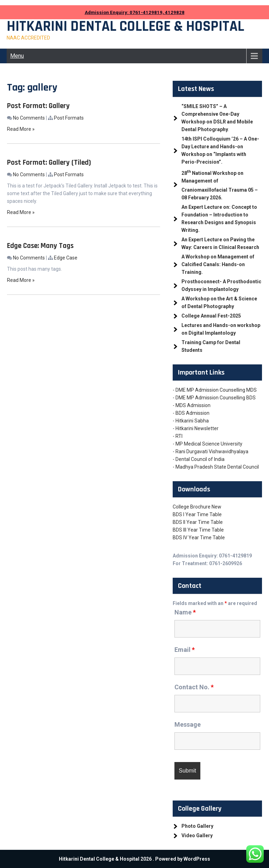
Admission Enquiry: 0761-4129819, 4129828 (135, 12)
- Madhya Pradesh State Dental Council (216, 467)
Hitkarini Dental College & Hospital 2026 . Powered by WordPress (134, 859)
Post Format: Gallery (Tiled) (49, 162)
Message (188, 724)
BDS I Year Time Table (197, 514)
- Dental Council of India (199, 459)
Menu (17, 56)
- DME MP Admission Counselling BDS (214, 398)
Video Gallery (197, 835)
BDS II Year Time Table (198, 522)
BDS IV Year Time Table (199, 538)
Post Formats (69, 118)
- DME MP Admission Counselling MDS (215, 390)
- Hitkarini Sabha (191, 421)
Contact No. (194, 687)
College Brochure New (197, 507)
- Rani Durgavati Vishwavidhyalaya (211, 451)
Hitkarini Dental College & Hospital (125, 27)
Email (185, 650)
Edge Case (66, 258)
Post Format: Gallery (38, 106)
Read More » (21, 129)
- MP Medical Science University (208, 444)
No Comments (29, 118)
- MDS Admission (192, 405)
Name (185, 612)
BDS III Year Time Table (198, 530)
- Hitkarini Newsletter (196, 428)
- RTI (178, 436)
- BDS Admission (191, 413)
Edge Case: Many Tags (40, 246)
